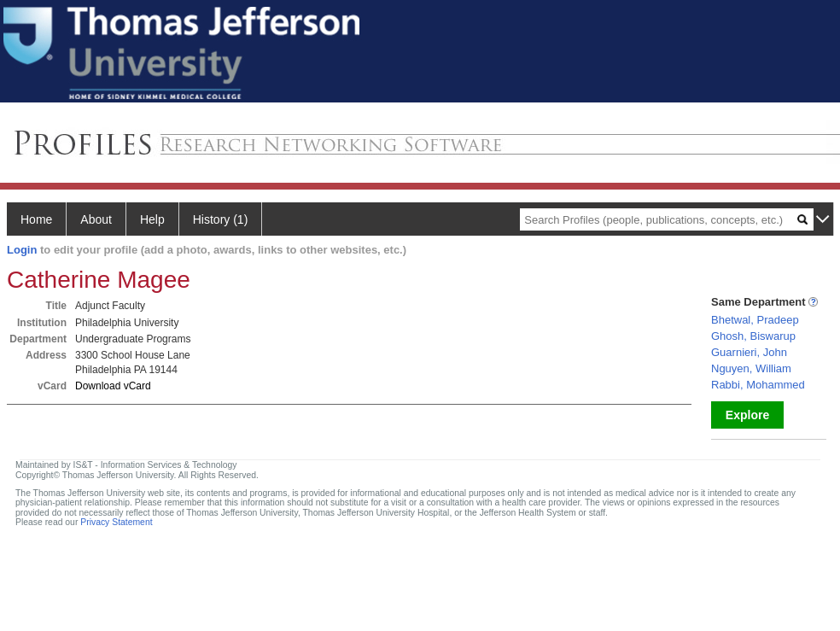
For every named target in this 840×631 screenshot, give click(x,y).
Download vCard (113, 386)
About (96, 219)
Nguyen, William (751, 368)
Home (36, 219)
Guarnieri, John (749, 352)
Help (152, 219)
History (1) (221, 219)
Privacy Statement (116, 522)
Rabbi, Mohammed (758, 385)
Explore (747, 415)
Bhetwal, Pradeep (755, 320)
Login (22, 250)
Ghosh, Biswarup (753, 336)
